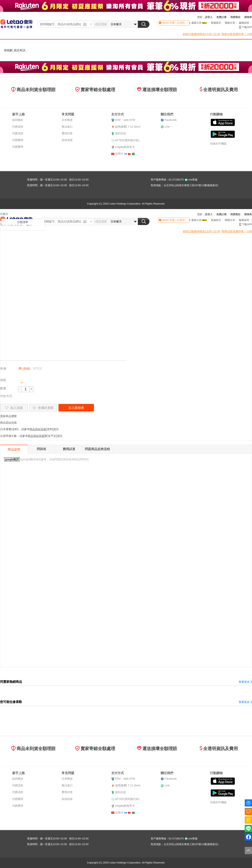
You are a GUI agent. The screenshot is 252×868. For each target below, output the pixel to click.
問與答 (42, 449)
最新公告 (199, 23)
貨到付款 (121, 133)
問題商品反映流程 (97, 449)
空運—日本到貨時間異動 (183, 23)
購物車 (248, 17)
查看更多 (245, 682)
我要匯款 (235, 17)
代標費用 (18, 140)
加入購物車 (76, 408)
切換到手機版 (218, 144)
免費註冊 (221, 17)
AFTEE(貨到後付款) (127, 140)
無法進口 (67, 127)
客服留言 (216, 23)
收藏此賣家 (43, 408)
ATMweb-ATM (125, 120)
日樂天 (4, 214)
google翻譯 (12, 459)
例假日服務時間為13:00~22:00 (201, 34)
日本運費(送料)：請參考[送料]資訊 (29, 429)
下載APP (246, 27)
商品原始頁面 (8, 423)
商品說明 (14, 449)
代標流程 (18, 127)
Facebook (171, 120)
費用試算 (67, 133)
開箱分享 (230, 23)
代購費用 (18, 147)
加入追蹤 (14, 408)
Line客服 (191, 180)
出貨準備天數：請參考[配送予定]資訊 (31, 436)
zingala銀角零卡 (125, 147)
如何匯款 (18, 120)
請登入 (209, 17)
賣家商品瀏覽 (8, 416)
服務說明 (244, 23)
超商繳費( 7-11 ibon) (128, 127)
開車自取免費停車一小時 (237, 34)
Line (167, 127)
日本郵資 (67, 120)
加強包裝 (67, 140)
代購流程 (18, 133)
